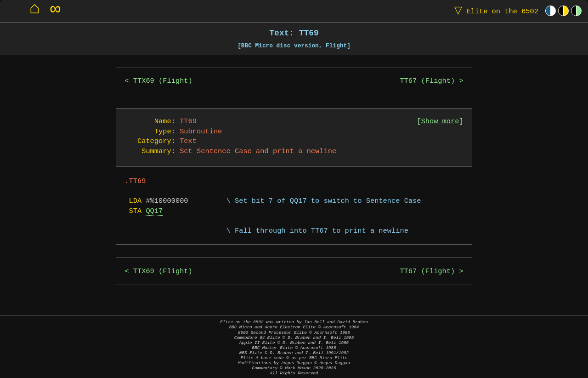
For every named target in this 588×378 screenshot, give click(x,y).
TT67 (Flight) (427, 81)
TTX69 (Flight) (163, 81)
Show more (440, 122)
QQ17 (154, 211)
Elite (494, 11)
